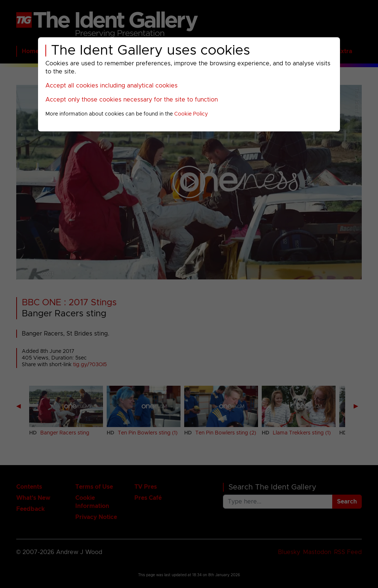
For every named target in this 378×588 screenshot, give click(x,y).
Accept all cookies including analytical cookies (111, 86)
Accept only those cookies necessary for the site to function (132, 100)
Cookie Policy (191, 114)
